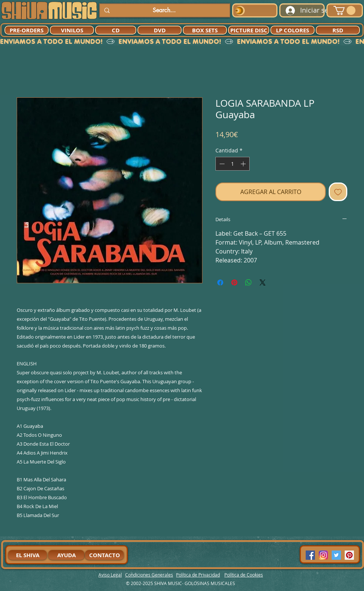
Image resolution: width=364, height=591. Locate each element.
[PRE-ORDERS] (27, 30)
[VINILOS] (72, 30)
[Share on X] (263, 282)
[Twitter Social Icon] (336, 555)
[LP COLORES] (292, 30)
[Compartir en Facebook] (220, 282)
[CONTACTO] (104, 555)
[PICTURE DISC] (249, 30)
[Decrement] (221, 164)
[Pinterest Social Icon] (349, 555)
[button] (344, 10)
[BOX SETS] (205, 30)
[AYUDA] (66, 555)
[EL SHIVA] (27, 555)
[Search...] (164, 10)
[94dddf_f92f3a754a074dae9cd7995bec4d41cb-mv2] (323, 555)
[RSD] (338, 30)
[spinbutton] (233, 164)
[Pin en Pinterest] (234, 282)
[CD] (116, 30)
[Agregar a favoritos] (338, 192)
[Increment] (244, 164)
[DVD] (160, 30)
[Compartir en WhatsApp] (248, 282)
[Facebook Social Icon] (310, 555)
